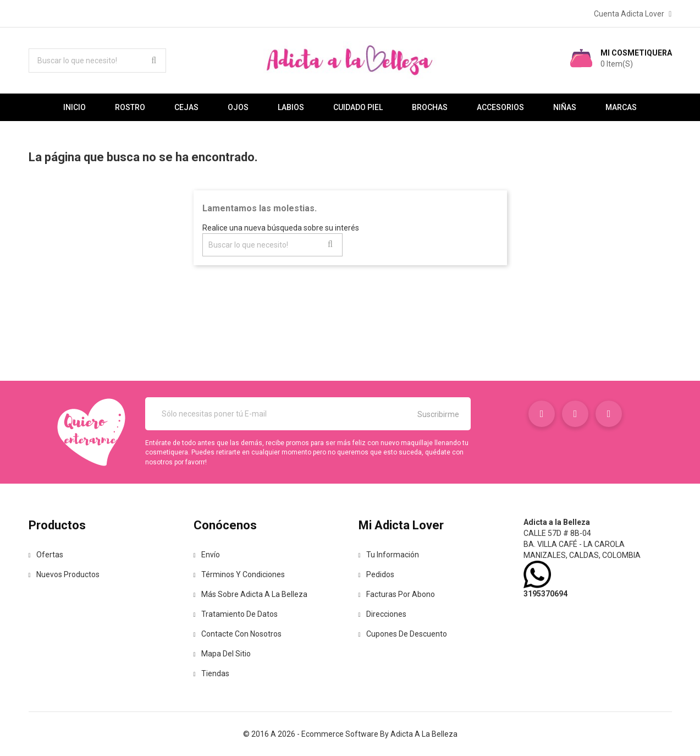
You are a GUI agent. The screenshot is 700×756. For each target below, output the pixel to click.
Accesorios (500, 107)
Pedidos (376, 574)
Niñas (565, 107)
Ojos (238, 107)
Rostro (130, 107)
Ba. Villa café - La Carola (574, 544)
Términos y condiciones (239, 574)
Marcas (621, 107)
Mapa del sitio (222, 654)
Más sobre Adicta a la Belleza (250, 594)
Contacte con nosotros (238, 634)
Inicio (75, 107)
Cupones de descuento (403, 634)
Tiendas (211, 673)
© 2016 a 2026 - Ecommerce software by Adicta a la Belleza (350, 734)
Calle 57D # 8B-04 (557, 533)
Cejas (186, 107)
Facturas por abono (397, 594)
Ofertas (46, 555)
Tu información (389, 555)
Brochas (430, 107)
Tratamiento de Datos (236, 614)
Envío (207, 555)
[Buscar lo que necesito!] (97, 61)
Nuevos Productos (64, 574)
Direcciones (382, 614)
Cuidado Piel (358, 107)
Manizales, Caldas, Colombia (582, 555)
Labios (291, 107)
